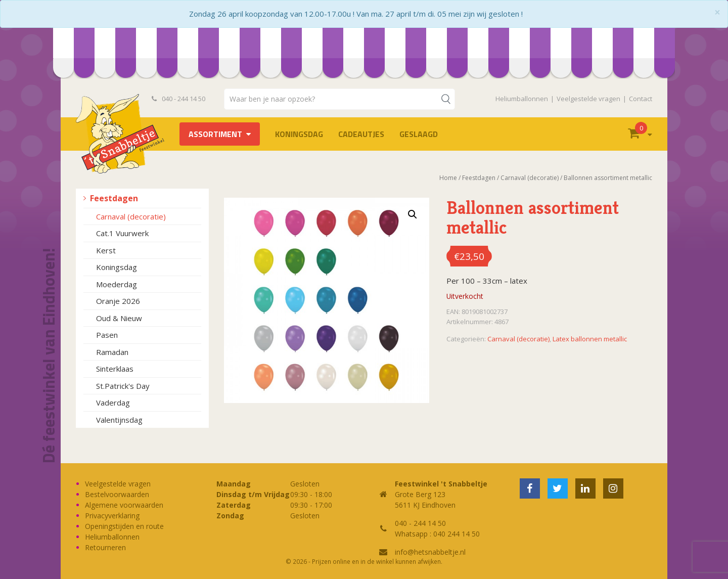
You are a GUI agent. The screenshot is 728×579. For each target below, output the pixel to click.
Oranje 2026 (118, 301)
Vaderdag (113, 403)
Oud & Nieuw (119, 318)
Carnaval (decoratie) (131, 216)
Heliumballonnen (522, 99)
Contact (641, 99)
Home (448, 178)
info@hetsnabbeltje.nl (430, 552)
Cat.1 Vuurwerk (122, 233)
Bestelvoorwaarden (117, 494)
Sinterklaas (115, 369)
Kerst (106, 250)
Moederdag (117, 284)
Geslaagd (419, 134)
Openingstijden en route (124, 526)
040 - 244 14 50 (178, 99)
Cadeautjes (361, 134)
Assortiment (215, 134)
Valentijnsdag (119, 420)
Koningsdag (299, 134)
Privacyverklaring (112, 516)
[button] (413, 214)
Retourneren (105, 547)
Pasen (107, 335)
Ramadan (112, 352)
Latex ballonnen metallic (590, 339)
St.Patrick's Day (123, 386)
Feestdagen (114, 198)
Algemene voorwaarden (124, 505)
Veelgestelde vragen (588, 99)
